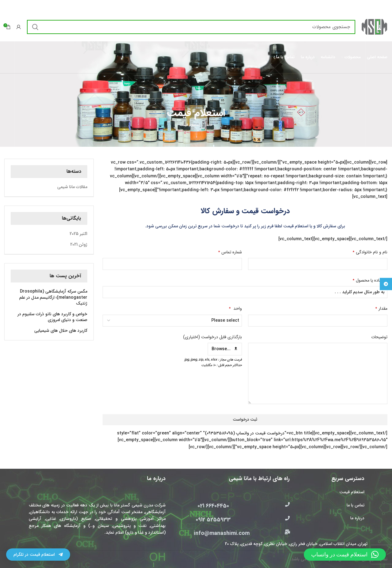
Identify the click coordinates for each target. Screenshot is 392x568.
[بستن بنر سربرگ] (8, 6)
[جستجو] (191, 27)
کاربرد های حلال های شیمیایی (61, 331)
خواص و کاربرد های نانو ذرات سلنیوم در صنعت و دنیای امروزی (52, 317)
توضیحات (379, 337)
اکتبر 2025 (78, 234)
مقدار (381, 309)
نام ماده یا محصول (370, 280)
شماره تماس (230, 252)
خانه (209, 125)
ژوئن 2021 (79, 245)
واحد (236, 309)
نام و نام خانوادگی (370, 252)
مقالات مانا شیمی (72, 187)
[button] (345, 555)
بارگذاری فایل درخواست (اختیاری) (213, 337)
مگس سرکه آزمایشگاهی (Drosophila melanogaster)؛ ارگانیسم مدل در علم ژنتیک (53, 298)
